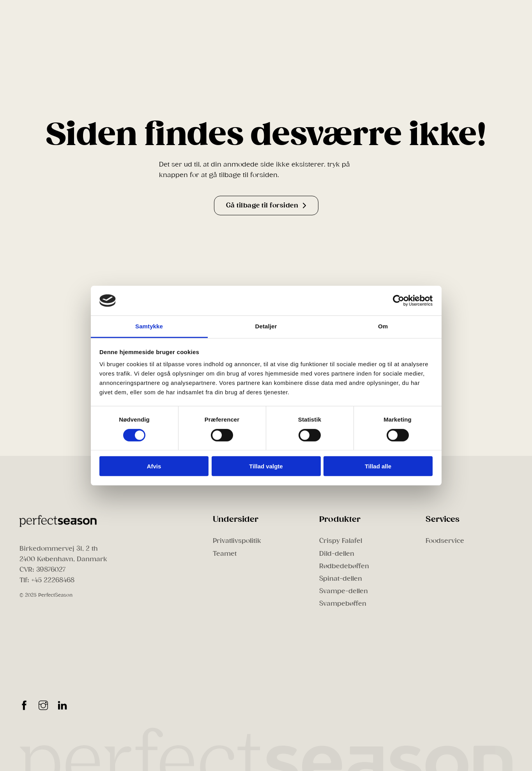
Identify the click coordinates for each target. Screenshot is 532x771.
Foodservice (445, 541)
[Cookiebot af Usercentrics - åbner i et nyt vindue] (399, 301)
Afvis (154, 466)
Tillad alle (378, 466)
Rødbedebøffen (344, 566)
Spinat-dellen (341, 579)
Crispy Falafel (341, 541)
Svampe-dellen (344, 591)
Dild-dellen (337, 554)
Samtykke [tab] (149, 326)
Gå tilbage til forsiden (266, 205)
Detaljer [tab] (266, 326)
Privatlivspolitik (237, 541)
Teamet (225, 554)
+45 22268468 (53, 580)
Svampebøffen (343, 604)
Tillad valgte (266, 466)
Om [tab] (383, 326)
